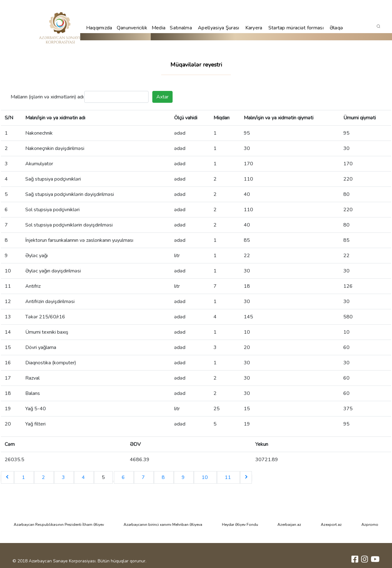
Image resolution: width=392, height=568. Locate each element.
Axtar (162, 97)
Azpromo (370, 525)
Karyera (254, 28)
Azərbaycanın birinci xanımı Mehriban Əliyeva (163, 525)
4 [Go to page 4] (84, 477)
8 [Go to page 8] (164, 477)
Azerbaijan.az (289, 525)
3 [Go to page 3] (64, 477)
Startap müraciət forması (296, 28)
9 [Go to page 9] (184, 477)
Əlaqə (336, 28)
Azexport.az (331, 525)
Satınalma (181, 28)
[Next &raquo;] (246, 477)
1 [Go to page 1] (24, 477)
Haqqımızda (99, 28)
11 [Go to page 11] (228, 477)
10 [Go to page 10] (205, 477)
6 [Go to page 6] (124, 477)
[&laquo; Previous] (7, 477)
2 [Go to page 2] (44, 477)
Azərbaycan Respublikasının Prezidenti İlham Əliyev (59, 525)
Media (159, 28)
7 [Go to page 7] (144, 477)
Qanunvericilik (132, 28)
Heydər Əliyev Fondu (240, 525)
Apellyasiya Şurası (218, 28)
